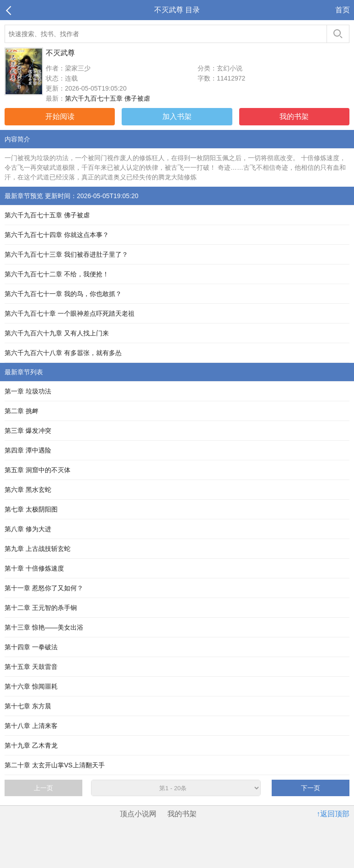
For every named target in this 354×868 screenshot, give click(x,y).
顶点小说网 (138, 814)
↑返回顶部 (333, 814)
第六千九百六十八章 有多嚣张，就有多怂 (63, 353)
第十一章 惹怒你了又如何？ (44, 588)
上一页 (43, 788)
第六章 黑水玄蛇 (28, 490)
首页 (343, 10)
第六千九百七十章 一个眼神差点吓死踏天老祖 (70, 313)
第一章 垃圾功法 (28, 391)
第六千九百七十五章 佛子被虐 (107, 98)
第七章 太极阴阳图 (31, 509)
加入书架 (177, 116)
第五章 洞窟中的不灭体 (38, 470)
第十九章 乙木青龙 (31, 745)
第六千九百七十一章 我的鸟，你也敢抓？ (63, 294)
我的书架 (294, 116)
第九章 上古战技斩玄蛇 (38, 549)
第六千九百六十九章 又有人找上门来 (57, 333)
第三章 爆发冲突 (28, 431)
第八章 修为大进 (28, 529)
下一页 (311, 788)
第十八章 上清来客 (31, 726)
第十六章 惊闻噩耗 (31, 686)
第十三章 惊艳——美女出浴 (44, 627)
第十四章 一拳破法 (31, 647)
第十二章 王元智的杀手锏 (41, 608)
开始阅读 (60, 116)
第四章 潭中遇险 (28, 450)
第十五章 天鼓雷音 (31, 667)
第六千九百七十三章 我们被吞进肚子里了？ (66, 254)
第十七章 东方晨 (28, 706)
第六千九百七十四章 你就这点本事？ (57, 235)
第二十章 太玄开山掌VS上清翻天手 (55, 765)
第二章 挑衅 (21, 411)
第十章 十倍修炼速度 (34, 568)
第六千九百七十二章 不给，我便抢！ (57, 274)
